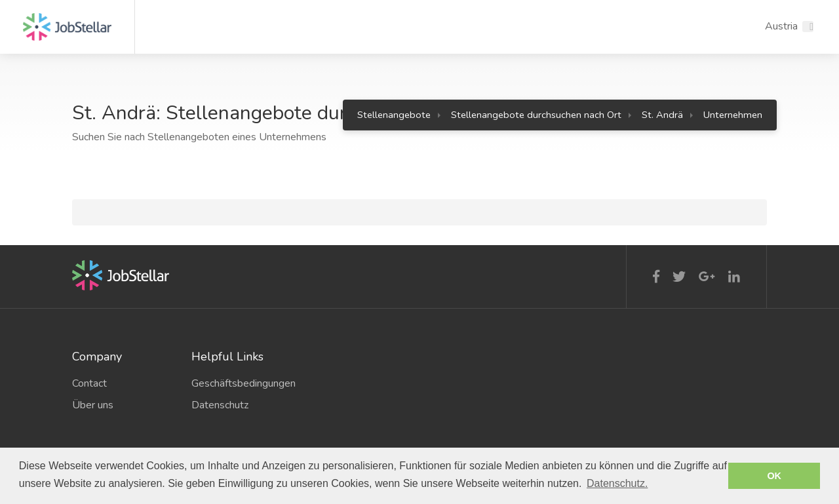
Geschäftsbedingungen (241, 383)
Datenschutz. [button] (617, 483)
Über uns (93, 405)
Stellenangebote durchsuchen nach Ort (536, 115)
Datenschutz (220, 405)
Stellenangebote (394, 115)
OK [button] (774, 476)
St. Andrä (662, 115)
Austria (781, 26)
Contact (89, 383)
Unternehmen (733, 115)
